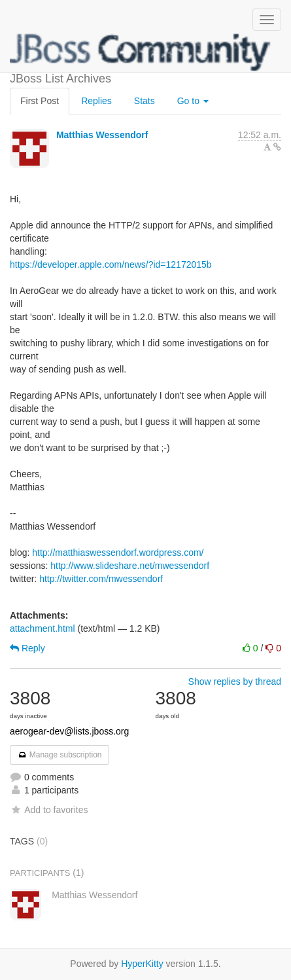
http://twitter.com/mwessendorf (101, 579)
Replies (96, 101)
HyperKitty (142, 964)
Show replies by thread (235, 681)
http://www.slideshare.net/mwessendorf (130, 566)
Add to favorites (49, 810)
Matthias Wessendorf (102, 135)
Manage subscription (60, 755)
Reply (27, 648)
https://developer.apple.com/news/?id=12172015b (111, 264)
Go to (193, 101)
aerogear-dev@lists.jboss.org (69, 731)
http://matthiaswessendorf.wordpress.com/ (118, 553)
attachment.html (43, 628)
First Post (40, 101)
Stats (145, 101)
